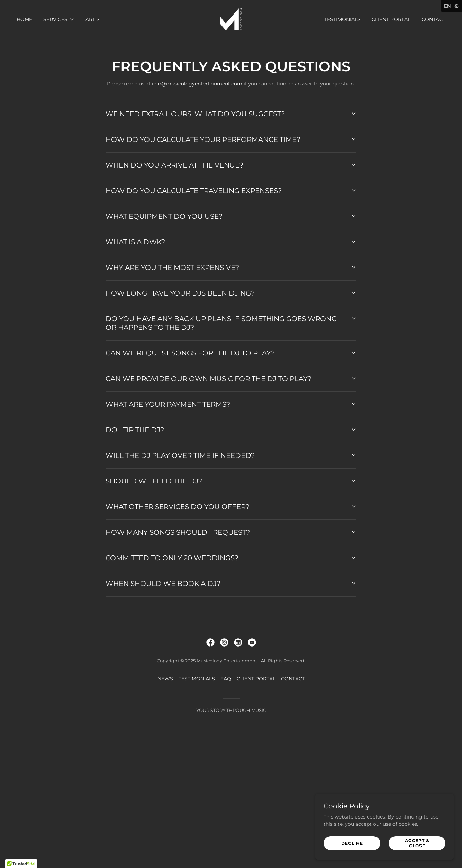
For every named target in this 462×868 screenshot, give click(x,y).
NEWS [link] (165, 679)
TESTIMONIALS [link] (342, 19)
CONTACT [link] (433, 19)
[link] (231, 19)
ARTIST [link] (94, 19)
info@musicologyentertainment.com (197, 84)
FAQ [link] (226, 679)
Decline (352, 843)
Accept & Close (417, 843)
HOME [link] (24, 19)
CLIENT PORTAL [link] (391, 19)
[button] (59, 19)
